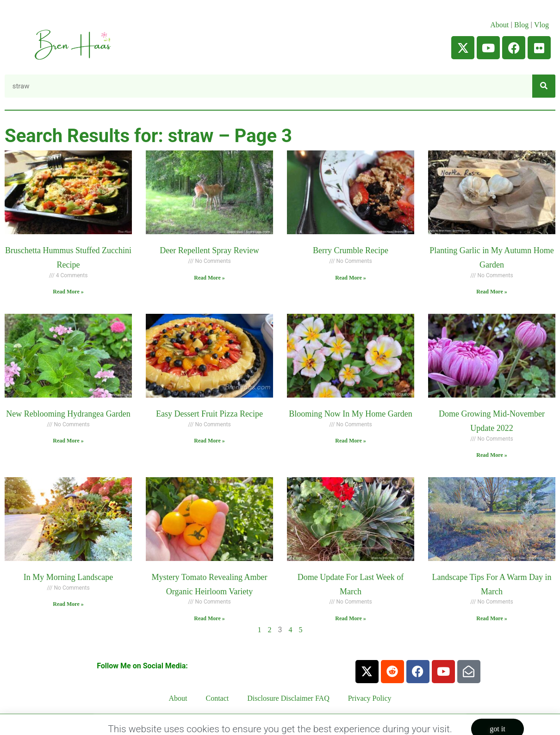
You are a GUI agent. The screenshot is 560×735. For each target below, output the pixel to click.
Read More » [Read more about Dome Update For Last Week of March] (350, 618)
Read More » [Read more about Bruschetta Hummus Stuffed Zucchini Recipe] (68, 292)
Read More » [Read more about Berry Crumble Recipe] (350, 278)
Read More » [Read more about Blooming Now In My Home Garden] (350, 441)
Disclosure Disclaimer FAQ (288, 698)
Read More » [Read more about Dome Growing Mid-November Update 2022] (492, 455)
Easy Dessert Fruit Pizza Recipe (209, 414)
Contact (218, 698)
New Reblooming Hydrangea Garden (68, 414)
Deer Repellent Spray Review (209, 250)
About (499, 25)
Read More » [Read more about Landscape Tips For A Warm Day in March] (492, 618)
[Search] (544, 86)
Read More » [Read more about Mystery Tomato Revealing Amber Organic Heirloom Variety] (209, 618)
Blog (521, 25)
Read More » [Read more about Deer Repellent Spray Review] (209, 278)
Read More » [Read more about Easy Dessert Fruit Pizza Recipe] (209, 441)
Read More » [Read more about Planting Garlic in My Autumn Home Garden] (492, 292)
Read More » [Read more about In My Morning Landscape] (68, 604)
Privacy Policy (370, 698)
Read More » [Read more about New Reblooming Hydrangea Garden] (68, 441)
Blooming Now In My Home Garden (350, 414)
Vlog (542, 25)
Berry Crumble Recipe (351, 250)
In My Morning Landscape (68, 577)
